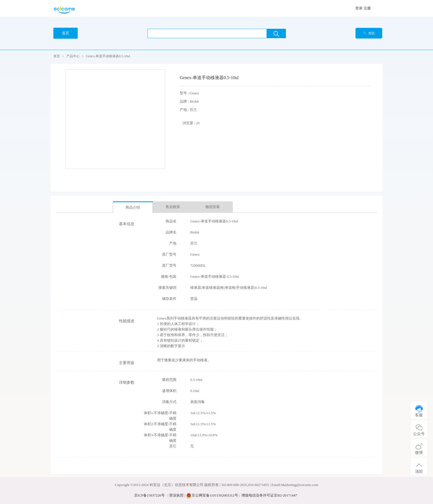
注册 (367, 8)
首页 (57, 56)
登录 (359, 8)
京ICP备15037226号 (149, 495)
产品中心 (73, 56)
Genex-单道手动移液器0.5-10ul (108, 56)
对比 (369, 33)
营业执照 (176, 495)
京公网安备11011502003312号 (215, 495)
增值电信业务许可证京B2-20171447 (269, 495)
